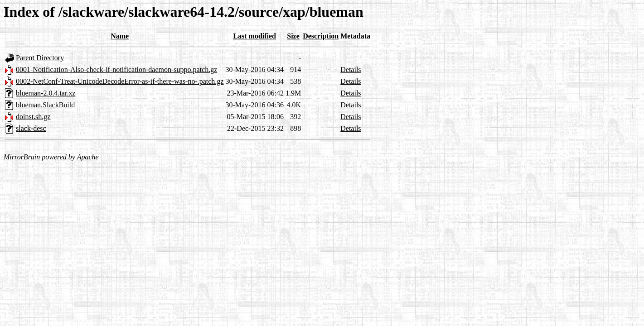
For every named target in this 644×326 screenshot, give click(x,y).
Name (120, 36)
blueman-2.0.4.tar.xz (46, 93)
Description (321, 36)
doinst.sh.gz (33, 117)
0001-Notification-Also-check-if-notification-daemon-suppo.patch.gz (116, 70)
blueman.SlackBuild (45, 105)
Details (351, 70)
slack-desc (31, 128)
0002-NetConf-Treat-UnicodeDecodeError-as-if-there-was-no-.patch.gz (120, 81)
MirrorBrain (22, 157)
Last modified (254, 36)
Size (293, 36)
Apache (88, 157)
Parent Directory (40, 58)
